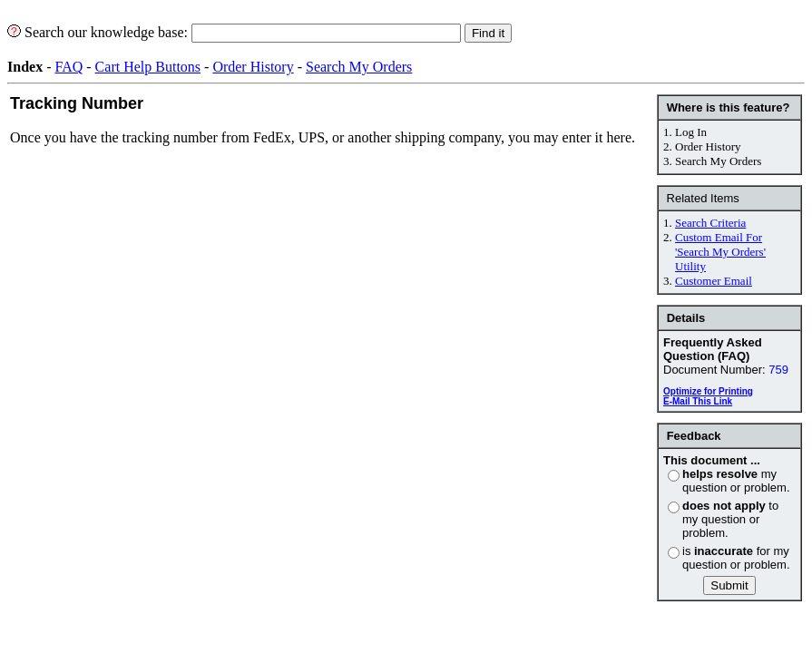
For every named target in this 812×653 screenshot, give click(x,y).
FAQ (68, 67)
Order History (253, 67)
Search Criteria (710, 223)
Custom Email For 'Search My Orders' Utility (720, 252)
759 (778, 370)
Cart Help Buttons (148, 67)
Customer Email (714, 281)
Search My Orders (359, 67)
